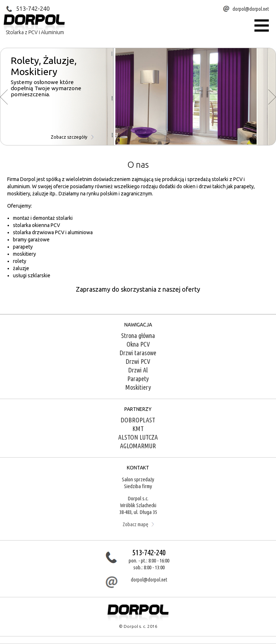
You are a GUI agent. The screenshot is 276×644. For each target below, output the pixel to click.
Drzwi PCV (138, 361)
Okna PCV (138, 344)
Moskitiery (138, 387)
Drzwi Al (138, 370)
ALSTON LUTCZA (138, 437)
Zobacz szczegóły (72, 137)
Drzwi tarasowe (138, 353)
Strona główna (138, 335)
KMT (138, 428)
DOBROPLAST (138, 420)
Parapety (138, 379)
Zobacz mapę (138, 524)
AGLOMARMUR (138, 446)
